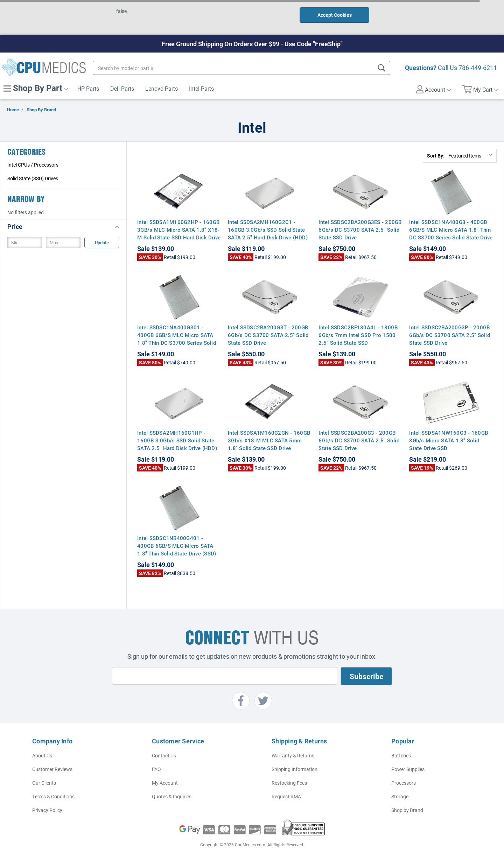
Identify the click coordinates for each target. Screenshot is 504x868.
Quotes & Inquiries (172, 796)
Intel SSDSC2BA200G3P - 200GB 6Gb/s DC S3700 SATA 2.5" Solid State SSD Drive (450, 335)
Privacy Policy (47, 810)
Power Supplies (408, 769)
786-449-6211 (478, 68)
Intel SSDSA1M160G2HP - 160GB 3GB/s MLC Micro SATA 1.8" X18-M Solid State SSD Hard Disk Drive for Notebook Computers (179, 233)
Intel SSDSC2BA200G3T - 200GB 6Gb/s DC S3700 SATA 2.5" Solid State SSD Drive (268, 335)
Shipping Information (295, 769)
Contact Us (164, 755)
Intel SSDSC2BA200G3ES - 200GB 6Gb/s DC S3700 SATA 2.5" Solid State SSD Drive (360, 230)
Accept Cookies (335, 15)
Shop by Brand (407, 810)
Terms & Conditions (53, 796)
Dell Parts (122, 88)
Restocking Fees (289, 783)
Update (102, 243)
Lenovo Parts (162, 88)
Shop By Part (36, 88)
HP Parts (88, 88)
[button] (63, 226)
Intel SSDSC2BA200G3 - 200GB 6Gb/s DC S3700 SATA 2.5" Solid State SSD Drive (359, 440)
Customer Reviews (52, 769)
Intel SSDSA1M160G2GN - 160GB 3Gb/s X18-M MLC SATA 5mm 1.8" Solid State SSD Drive (269, 440)
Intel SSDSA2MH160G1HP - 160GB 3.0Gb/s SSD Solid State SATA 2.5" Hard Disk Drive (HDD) (177, 440)
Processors (404, 783)
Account (434, 89)
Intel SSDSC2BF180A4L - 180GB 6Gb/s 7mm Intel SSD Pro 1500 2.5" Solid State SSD (358, 335)
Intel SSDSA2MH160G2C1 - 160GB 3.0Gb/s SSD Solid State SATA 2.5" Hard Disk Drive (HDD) (268, 230)
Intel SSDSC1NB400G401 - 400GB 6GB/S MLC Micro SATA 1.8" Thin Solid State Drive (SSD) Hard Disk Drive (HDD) (177, 549)
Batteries (401, 755)
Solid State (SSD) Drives (33, 178)
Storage (400, 796)
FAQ (156, 769)
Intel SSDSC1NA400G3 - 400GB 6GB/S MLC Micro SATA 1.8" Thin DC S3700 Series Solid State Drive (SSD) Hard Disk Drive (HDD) (451, 233)
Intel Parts (201, 88)
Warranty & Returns (293, 755)
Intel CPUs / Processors (33, 165)
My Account (165, 783)
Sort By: (436, 156)
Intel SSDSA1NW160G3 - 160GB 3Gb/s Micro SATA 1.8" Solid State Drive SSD (449, 440)
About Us (42, 755)
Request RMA (286, 796)
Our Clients (44, 783)
